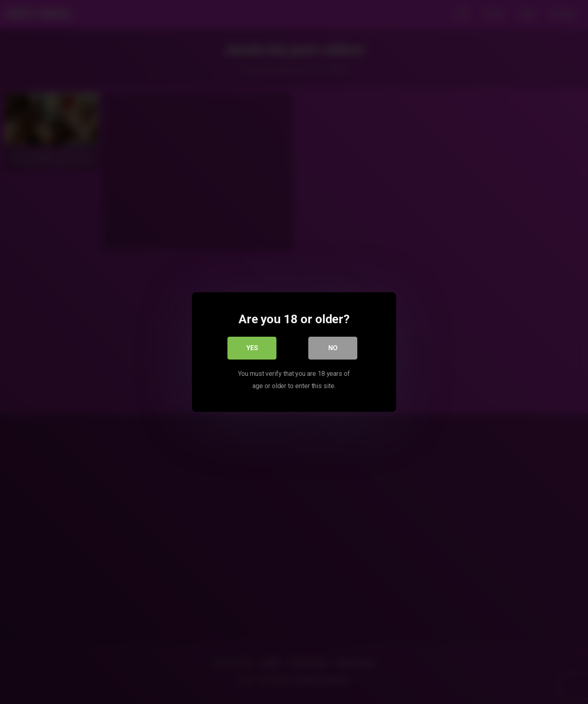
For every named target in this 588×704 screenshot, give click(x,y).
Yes (252, 348)
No (333, 348)
